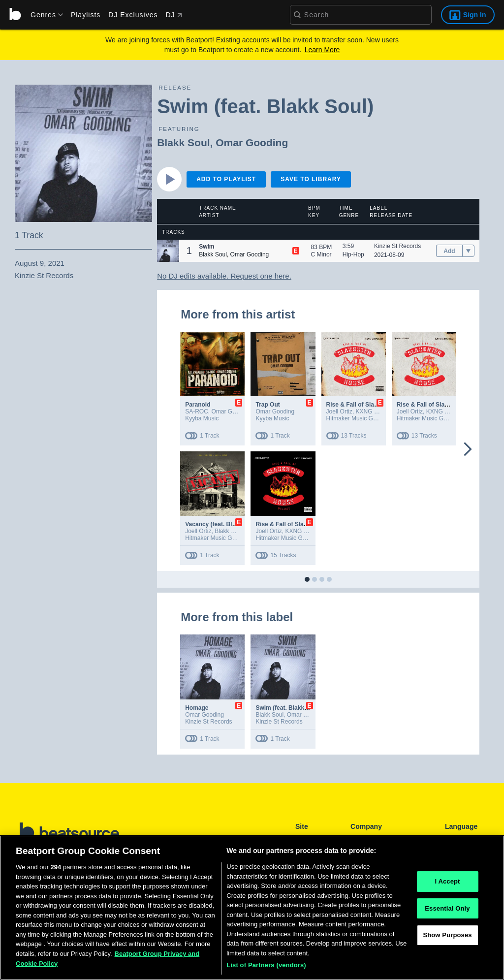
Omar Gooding (252, 142)
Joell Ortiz (339, 411)
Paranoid (198, 405)
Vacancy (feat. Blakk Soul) (222, 524)
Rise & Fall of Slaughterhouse (368, 405)
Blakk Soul (183, 142)
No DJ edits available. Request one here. (224, 276)
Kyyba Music (202, 418)
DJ (173, 15)
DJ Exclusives (133, 15)
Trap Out (268, 405)
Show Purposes (447, 939)
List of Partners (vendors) (266, 969)
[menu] (43, 15)
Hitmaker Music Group (356, 418)
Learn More (322, 50)
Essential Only (447, 912)
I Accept (447, 885)
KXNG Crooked (376, 411)
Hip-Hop (353, 254)
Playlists (86, 15)
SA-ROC (197, 411)
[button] (168, 251)
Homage (197, 708)
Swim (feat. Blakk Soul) (288, 708)
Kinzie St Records (397, 246)
